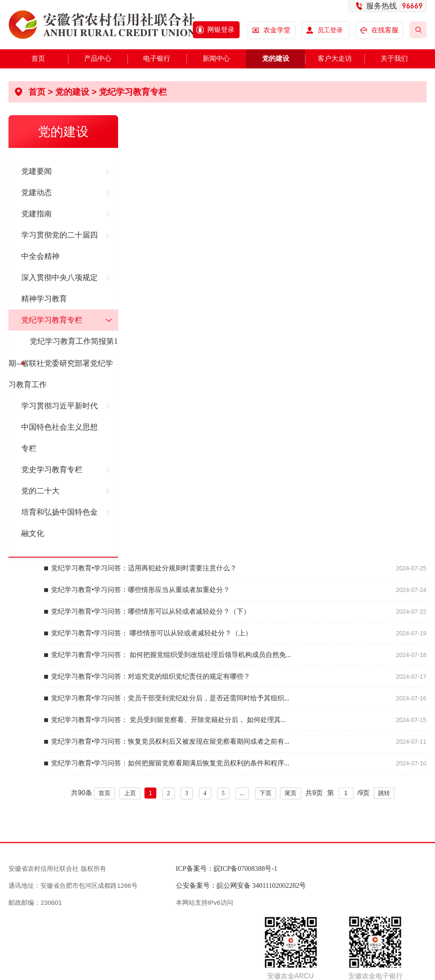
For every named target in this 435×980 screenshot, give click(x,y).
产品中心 (98, 58)
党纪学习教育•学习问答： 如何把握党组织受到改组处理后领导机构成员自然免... (171, 655)
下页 (266, 793)
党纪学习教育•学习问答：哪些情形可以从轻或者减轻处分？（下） (151, 611)
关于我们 (394, 58)
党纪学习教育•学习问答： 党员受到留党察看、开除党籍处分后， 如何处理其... (169, 720)
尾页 (291, 793)
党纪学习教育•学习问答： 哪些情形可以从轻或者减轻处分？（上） (152, 633)
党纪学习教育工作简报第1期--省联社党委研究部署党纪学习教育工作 (63, 363)
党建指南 (37, 214)
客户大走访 (335, 58)
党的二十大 (40, 491)
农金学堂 (277, 30)
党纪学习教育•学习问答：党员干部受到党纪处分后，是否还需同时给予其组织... (170, 698)
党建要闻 (37, 171)
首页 (38, 58)
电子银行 (157, 58)
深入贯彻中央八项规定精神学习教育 (59, 288)
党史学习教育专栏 (52, 470)
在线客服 (380, 30)
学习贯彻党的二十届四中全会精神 (59, 246)
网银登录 (221, 30)
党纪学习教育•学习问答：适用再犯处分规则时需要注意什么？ (144, 568)
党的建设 (276, 58)
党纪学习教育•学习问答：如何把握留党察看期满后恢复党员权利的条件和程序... (170, 763)
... (242, 793)
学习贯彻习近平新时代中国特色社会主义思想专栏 (59, 427)
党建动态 (37, 193)
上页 (130, 793)
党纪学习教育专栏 (133, 92)
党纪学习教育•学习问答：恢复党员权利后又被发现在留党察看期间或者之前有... (170, 741)
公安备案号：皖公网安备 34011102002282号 (241, 885)
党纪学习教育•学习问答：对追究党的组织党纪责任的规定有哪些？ (151, 676)
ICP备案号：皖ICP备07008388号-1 (227, 868)
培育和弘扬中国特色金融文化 (59, 523)
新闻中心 (216, 58)
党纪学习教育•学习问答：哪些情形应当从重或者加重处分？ (141, 590)
